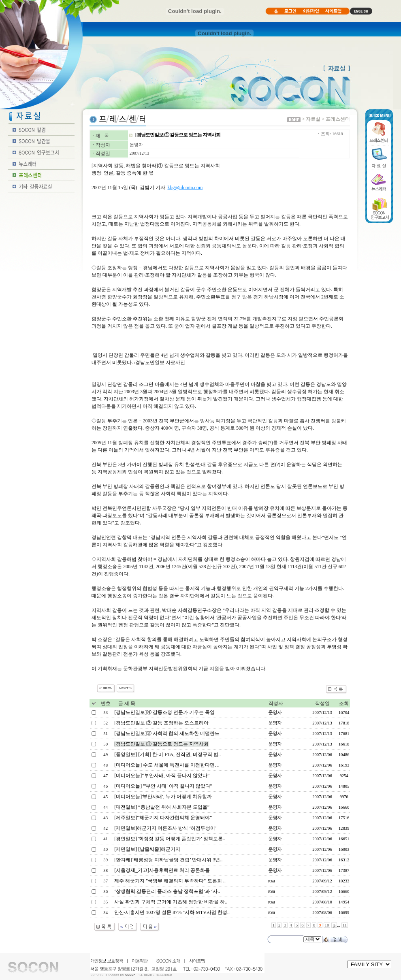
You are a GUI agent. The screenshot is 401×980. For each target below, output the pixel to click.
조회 (344, 703)
